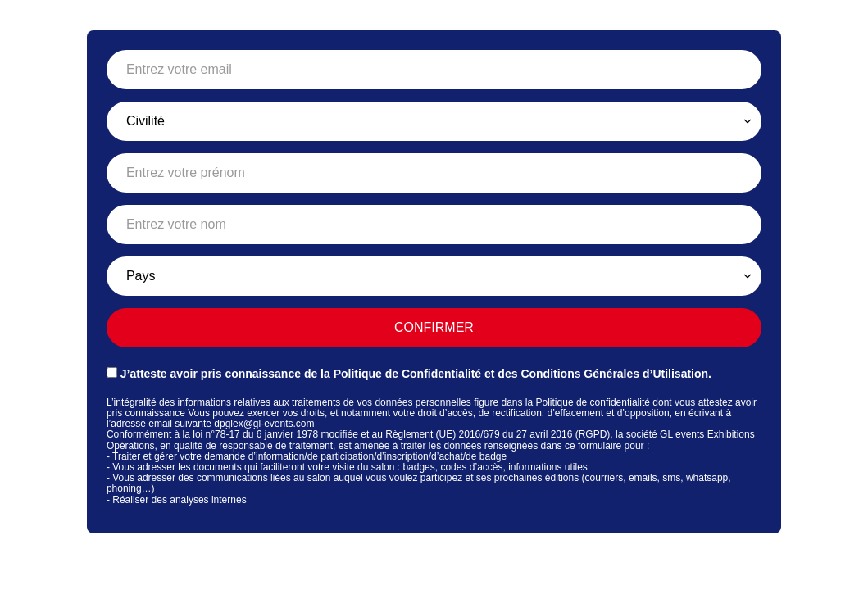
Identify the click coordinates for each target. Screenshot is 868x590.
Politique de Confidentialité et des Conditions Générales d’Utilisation (521, 374)
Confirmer (434, 327)
